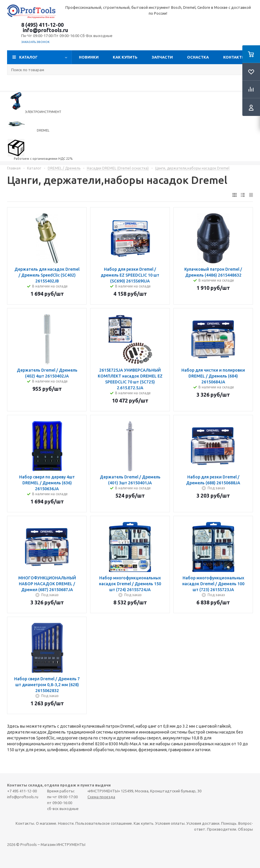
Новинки (89, 57)
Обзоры (245, 829)
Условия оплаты (170, 823)
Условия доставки (203, 823)
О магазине (46, 823)
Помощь (229, 823)
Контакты (234, 57)
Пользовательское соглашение (104, 823)
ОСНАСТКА (198, 57)
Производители (222, 829)
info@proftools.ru (45, 30)
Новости (66, 823)
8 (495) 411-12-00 (42, 25)
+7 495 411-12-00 (22, 791)
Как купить (125, 57)
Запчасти (162, 57)
